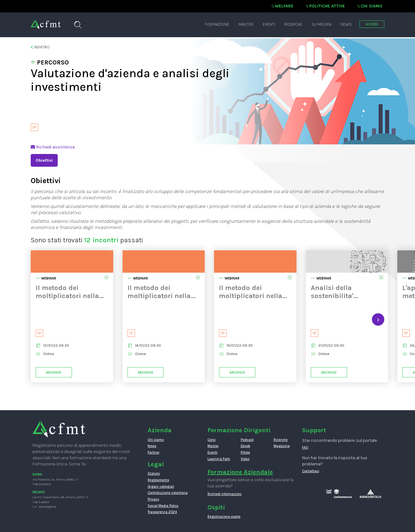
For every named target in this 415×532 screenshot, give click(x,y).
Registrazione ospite (224, 517)
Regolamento (158, 480)
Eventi (269, 24)
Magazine (282, 446)
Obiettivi (44, 160)
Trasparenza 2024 (162, 512)
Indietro (40, 47)
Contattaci (311, 471)
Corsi (212, 440)
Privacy (153, 499)
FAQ (305, 448)
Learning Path (219, 459)
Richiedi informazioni (225, 494)
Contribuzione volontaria (168, 493)
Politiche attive (327, 6)
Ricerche (293, 24)
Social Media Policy (163, 506)
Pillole (245, 453)
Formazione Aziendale (240, 472)
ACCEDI (372, 24)
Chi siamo (372, 6)
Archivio (54, 373)
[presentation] (378, 319)
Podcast (247, 440)
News (346, 24)
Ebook (245, 446)
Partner (154, 453)
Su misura (321, 24)
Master (246, 24)
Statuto (154, 474)
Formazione (217, 24)
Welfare (284, 6)
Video (245, 459)
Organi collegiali (161, 487)
